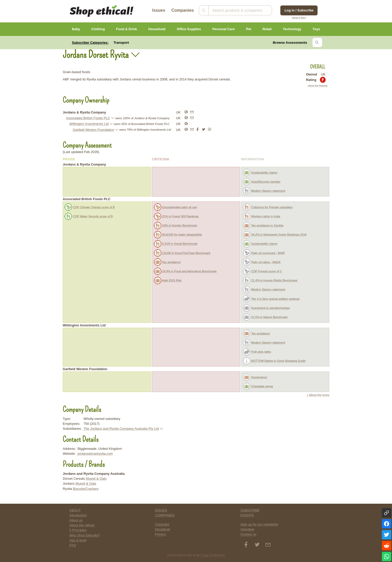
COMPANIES (165, 515)
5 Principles (78, 530)
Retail (267, 29)
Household (157, 29)
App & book (78, 540)
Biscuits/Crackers (86, 489)
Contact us (248, 534)
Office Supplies (189, 29)
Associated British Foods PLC (88, 118)
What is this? (299, 18)
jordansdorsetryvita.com (95, 454)
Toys (316, 29)
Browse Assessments (290, 43)
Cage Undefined (213, 555)
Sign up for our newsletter (260, 524)
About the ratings (82, 525)
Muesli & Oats (96, 479)
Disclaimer (163, 529)
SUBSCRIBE (250, 510)
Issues (159, 10)
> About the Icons (318, 395)
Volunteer (248, 529)
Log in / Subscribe (299, 10)
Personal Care (224, 29)
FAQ (73, 545)
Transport (121, 43)
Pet (249, 29)
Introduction (78, 515)
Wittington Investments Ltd (89, 124)
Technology (292, 29)
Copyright (162, 524)
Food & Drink (127, 29)
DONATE (247, 515)
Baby (76, 29)
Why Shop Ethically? (85, 535)
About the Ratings (318, 86)
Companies (182, 10)
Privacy (160, 534)
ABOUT (75, 510)
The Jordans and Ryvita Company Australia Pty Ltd (121, 429)
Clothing (98, 29)
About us (76, 520)
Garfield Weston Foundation (93, 130)
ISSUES (161, 510)
